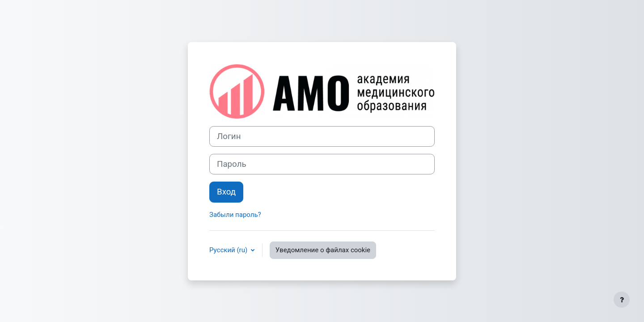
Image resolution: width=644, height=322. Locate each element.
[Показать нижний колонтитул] (622, 300)
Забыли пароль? (235, 215)
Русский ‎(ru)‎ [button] (229, 250)
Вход (226, 192)
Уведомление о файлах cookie (323, 250)
